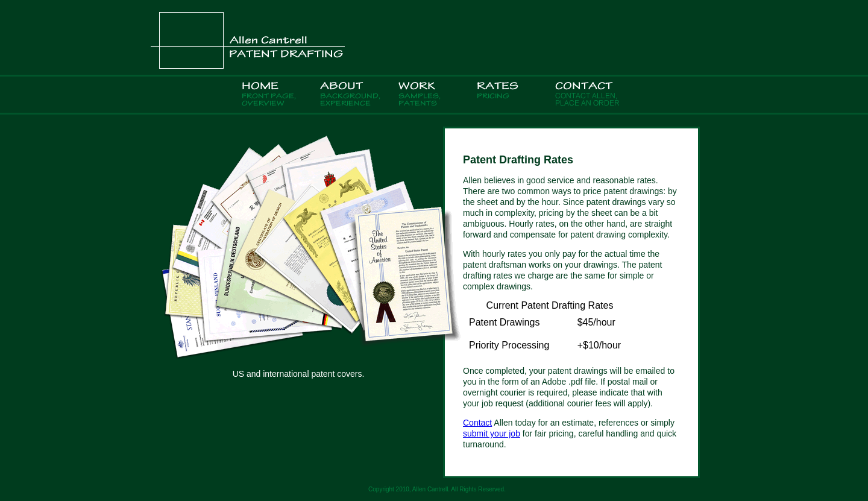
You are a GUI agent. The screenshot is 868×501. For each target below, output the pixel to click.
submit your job (492, 433)
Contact (477, 423)
